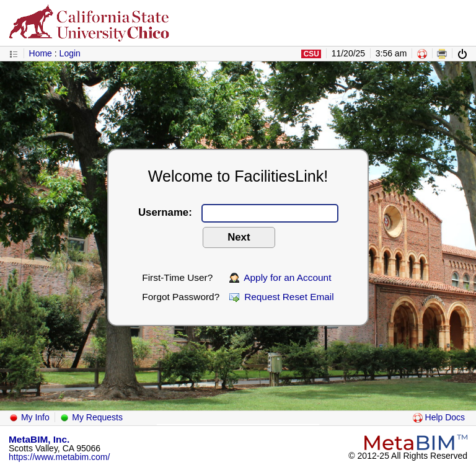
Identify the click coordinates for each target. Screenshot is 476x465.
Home (41, 53)
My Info (29, 417)
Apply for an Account (280, 277)
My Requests (91, 417)
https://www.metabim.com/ (59, 457)
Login (70, 53)
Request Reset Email (282, 297)
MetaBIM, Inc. (39, 439)
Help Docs (439, 417)
